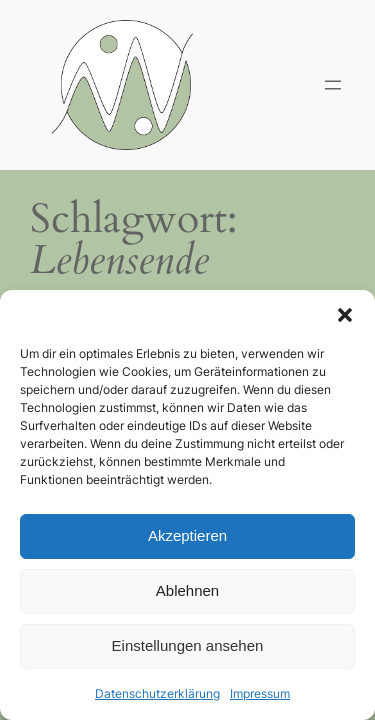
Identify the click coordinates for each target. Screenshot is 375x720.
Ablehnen (187, 590)
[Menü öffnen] (333, 85)
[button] (345, 315)
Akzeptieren (187, 535)
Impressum (260, 693)
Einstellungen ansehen (188, 645)
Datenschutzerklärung (157, 693)
